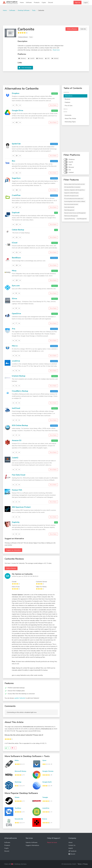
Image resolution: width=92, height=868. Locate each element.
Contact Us (72, 845)
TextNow (18, 808)
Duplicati (16, 213)
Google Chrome (48, 771)
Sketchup (18, 782)
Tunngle (45, 797)
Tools (34, 10)
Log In (86, 3)
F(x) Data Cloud (19, 475)
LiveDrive (16, 361)
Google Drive (17, 110)
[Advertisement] (46, 18)
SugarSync (16, 178)
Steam (17, 797)
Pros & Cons (69, 106)
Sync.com (16, 286)
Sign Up (77, 3)
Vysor (44, 760)
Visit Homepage (26, 68)
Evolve (45, 819)
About (70, 842)
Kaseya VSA (17, 490)
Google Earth (47, 782)
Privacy (85, 864)
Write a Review (72, 29)
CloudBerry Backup (20, 391)
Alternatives (69, 96)
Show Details (53, 105)
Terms (80, 864)
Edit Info (83, 29)
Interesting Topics (70, 122)
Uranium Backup (19, 376)
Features (67, 102)
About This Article (70, 119)
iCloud (15, 243)
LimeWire (46, 808)
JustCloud (16, 408)
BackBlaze (16, 258)
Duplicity (16, 522)
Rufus (17, 760)
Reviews (67, 99)
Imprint (71, 848)
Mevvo (15, 346)
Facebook (72, 851)
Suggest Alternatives (32, 845)
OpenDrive (16, 314)
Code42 (15, 458)
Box (14, 161)
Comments (68, 115)
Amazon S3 (17, 440)
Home (22, 3)
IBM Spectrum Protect (21, 507)
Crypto (44, 3)
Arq (13, 329)
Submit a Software (32, 842)
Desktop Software (24, 10)
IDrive (14, 299)
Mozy (14, 271)
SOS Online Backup (20, 425)
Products (37, 3)
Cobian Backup (18, 230)
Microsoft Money (20, 771)
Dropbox (16, 93)
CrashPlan (16, 195)
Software (29, 3)
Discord (50, 3)
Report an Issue (52, 842)
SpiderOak (16, 144)
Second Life (19, 819)
